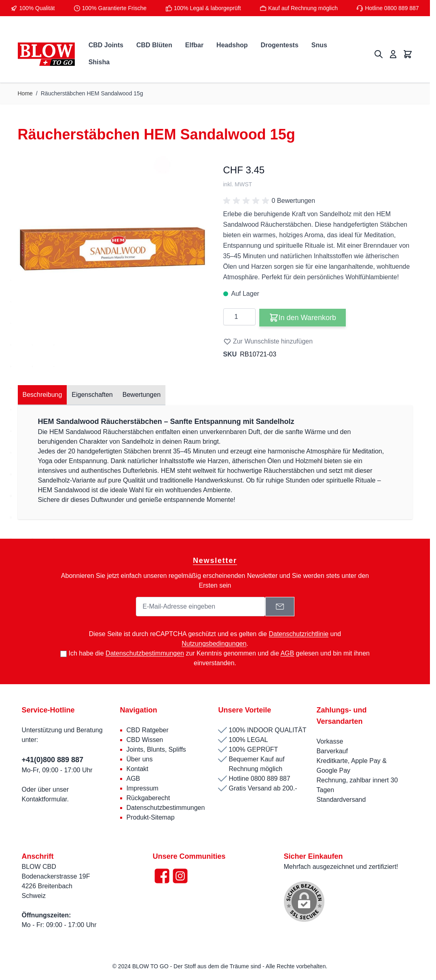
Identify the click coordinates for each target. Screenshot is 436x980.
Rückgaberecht (148, 798)
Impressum (143, 788)
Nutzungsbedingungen (214, 644)
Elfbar (194, 45)
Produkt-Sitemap (151, 817)
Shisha (99, 62)
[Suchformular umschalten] (379, 54)
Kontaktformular (44, 799)
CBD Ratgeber (148, 730)
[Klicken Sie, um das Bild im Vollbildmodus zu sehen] (112, 242)
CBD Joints (106, 45)
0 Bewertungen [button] (269, 201)
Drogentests (279, 45)
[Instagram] (180, 876)
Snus (319, 45)
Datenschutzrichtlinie (298, 634)
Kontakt (138, 769)
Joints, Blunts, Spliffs (156, 749)
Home (25, 93)
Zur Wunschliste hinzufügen (268, 341)
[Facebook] (162, 876)
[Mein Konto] (393, 54)
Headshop (232, 45)
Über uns (141, 759)
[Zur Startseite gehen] (46, 54)
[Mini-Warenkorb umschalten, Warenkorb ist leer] (408, 54)
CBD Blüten (154, 45)
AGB (133, 779)
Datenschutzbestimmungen (166, 808)
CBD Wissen (145, 740)
